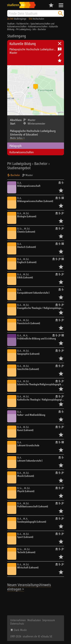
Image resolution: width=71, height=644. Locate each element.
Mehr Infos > (17, 138)
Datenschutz (17, 623)
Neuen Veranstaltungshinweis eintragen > (29, 587)
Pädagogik (16, 146)
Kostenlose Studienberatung (60, 49)
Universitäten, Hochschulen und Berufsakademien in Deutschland (60, 44)
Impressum (49, 620)
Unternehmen (18, 620)
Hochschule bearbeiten (60, 55)
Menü (61, 5)
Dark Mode (20, 630)
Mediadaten (34, 620)
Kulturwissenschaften (22, 152)
